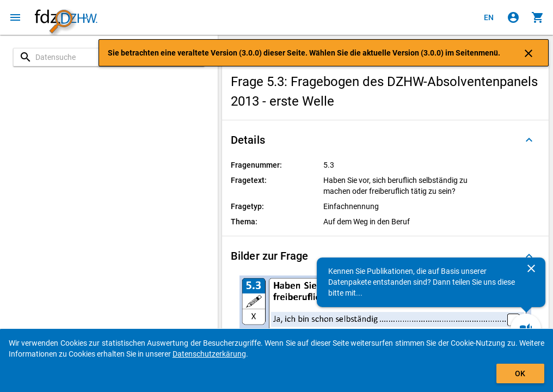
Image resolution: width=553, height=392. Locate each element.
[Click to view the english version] (489, 17)
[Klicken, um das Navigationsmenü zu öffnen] (15, 17)
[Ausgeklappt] (529, 140)
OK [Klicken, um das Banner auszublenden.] (520, 373)
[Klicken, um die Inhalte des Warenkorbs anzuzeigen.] (538, 17)
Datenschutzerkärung (209, 354)
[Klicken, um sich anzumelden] (513, 17)
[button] (385, 140)
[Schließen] (531, 268)
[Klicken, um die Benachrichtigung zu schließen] (529, 53)
